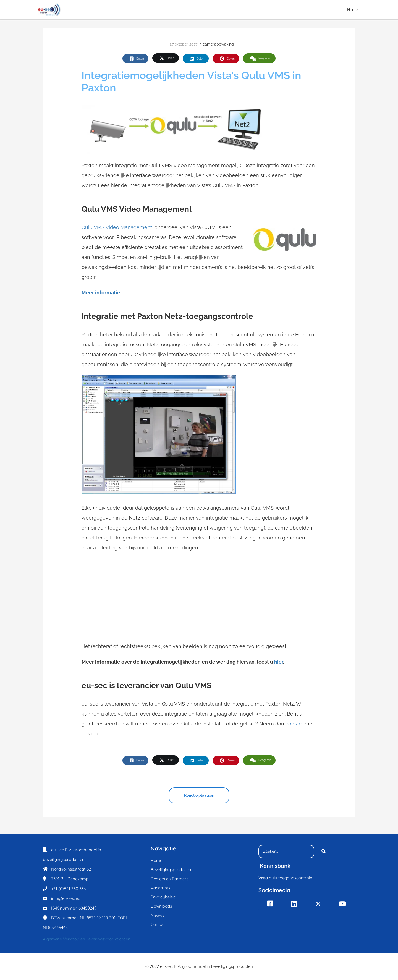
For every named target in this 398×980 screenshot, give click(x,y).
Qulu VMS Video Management (117, 227)
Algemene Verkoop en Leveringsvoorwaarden (87, 939)
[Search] (324, 851)
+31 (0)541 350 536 (69, 889)
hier (279, 662)
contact (295, 724)
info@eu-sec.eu (66, 898)
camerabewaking (218, 44)
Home (353, 10)
